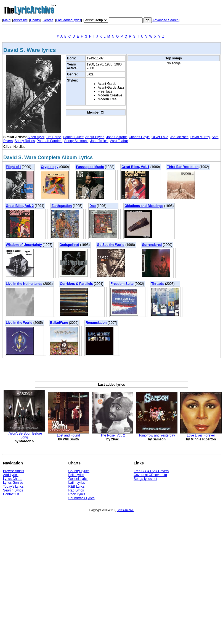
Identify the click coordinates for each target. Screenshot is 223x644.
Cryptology (50, 167)
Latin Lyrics (77, 483)
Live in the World (19, 323)
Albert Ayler (36, 137)
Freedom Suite (122, 284)
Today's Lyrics (13, 487)
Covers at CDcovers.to (150, 475)
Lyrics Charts (13, 479)
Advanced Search (165, 20)
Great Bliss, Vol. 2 (20, 206)
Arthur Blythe (95, 137)
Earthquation (62, 206)
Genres (48, 20)
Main (7, 20)
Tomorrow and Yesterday (157, 435)
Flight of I (13, 167)
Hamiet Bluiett (73, 137)
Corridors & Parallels (76, 284)
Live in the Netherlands (24, 284)
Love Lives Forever (201, 435)
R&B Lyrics (77, 487)
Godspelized (69, 245)
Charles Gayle (139, 137)
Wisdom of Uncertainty (24, 245)
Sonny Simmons (76, 141)
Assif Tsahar (119, 141)
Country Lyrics (79, 471)
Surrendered (152, 245)
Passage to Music (90, 167)
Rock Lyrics (77, 494)
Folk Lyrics (76, 475)
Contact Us (11, 494)
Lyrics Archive (125, 510)
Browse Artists (14, 471)
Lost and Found (68, 435)
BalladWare (59, 323)
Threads (158, 284)
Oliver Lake (160, 137)
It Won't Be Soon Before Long (24, 435)
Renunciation (96, 323)
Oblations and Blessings (144, 206)
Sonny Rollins (25, 141)
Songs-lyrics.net (145, 479)
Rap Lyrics (76, 490)
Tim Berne (54, 137)
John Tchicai (99, 141)
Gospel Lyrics (78, 479)
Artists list (20, 20)
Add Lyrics (11, 475)
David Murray (200, 137)
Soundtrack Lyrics (82, 498)
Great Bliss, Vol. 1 (135, 167)
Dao (93, 206)
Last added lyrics (68, 20)
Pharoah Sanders (50, 141)
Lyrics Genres (13, 483)
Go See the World (111, 245)
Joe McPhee (179, 137)
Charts (35, 20)
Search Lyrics (13, 490)
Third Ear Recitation (183, 167)
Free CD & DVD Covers (151, 471)
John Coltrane (117, 137)
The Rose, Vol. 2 (113, 435)
